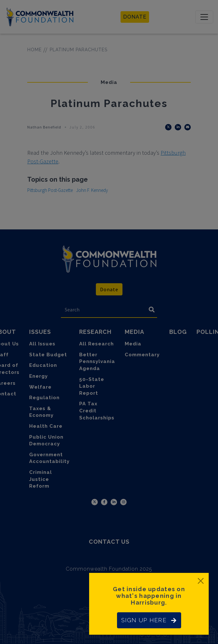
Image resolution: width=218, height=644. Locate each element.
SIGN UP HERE (149, 620)
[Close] (201, 581)
